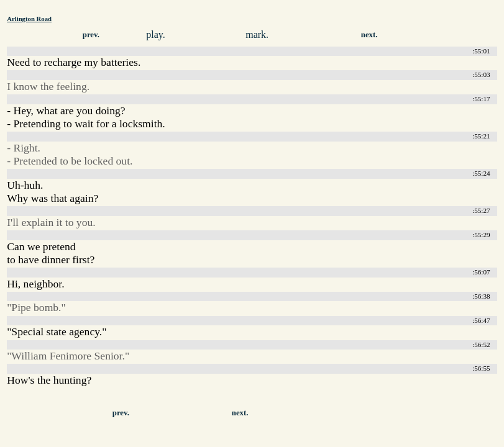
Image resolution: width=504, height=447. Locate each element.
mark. (257, 34)
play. (156, 34)
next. (369, 35)
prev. (91, 35)
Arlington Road (29, 19)
